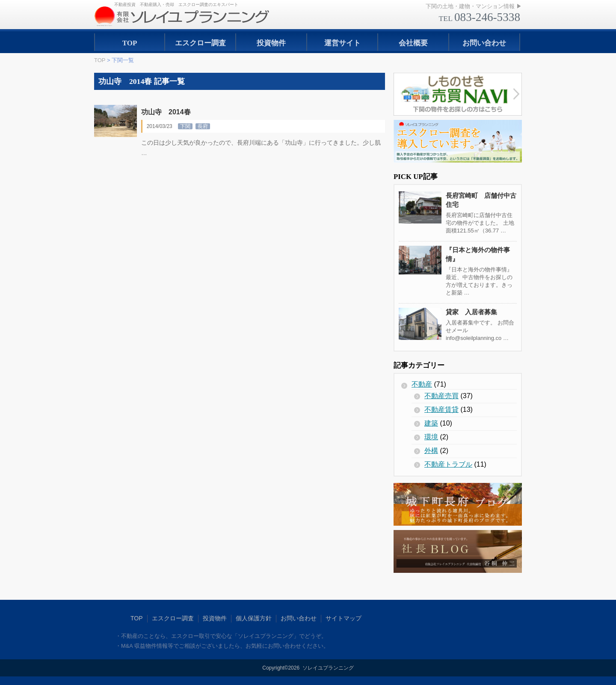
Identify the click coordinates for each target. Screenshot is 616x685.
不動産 (422, 384)
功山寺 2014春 (166, 112)
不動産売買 (441, 396)
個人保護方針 (254, 618)
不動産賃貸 (441, 410)
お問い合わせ (484, 43)
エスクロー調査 (200, 43)
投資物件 (271, 43)
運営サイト (342, 43)
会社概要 (413, 43)
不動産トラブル (448, 464)
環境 (431, 437)
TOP (130, 43)
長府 (203, 126)
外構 (431, 451)
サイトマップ (344, 618)
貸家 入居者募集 (471, 312)
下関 (185, 126)
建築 (431, 423)
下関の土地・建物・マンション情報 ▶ (474, 6)
